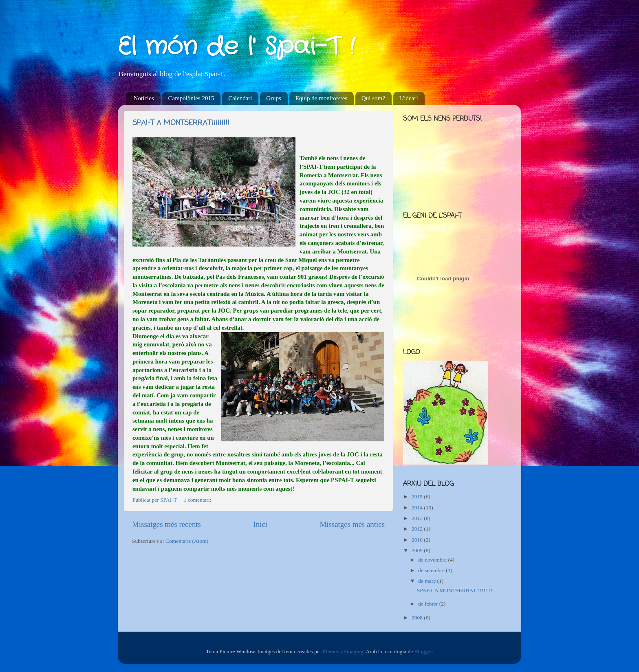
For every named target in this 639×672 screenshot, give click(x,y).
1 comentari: (198, 500)
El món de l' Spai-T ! (236, 47)
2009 (418, 550)
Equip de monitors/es (322, 98)
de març (427, 581)
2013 (418, 518)
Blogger (423, 651)
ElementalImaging (343, 651)
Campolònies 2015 (191, 98)
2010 (418, 540)
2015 (418, 497)
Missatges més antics (352, 524)
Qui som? (373, 98)
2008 (418, 618)
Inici (260, 524)
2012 (418, 529)
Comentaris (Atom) (187, 541)
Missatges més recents (166, 524)
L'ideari (409, 98)
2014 (418, 508)
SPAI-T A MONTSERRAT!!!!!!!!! (181, 123)
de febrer (429, 604)
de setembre (432, 570)
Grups (274, 98)
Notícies (144, 98)
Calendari (240, 98)
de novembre (433, 560)
